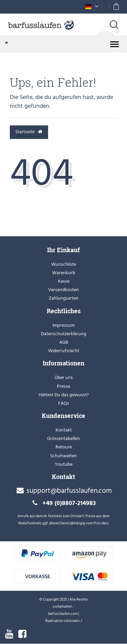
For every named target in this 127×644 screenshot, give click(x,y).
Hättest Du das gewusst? (64, 395)
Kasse (64, 281)
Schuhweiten (63, 456)
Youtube (64, 464)
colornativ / (73, 621)
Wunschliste (64, 264)
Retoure (64, 447)
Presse (63, 386)
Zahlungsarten (64, 298)
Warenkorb (64, 273)
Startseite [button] (29, 132)
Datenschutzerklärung (64, 334)
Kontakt (64, 430)
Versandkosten (63, 290)
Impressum (63, 325)
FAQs (64, 403)
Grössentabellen (63, 438)
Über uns (64, 377)
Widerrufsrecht (64, 351)
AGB (64, 342)
